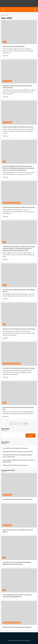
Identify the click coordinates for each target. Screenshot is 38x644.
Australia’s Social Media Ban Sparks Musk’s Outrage (19, 368)
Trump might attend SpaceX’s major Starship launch (19, 207)
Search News (5, 429)
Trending (9, 81)
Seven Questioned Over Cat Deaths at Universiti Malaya (18, 452)
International (10, 203)
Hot (4, 81)
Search (31, 436)
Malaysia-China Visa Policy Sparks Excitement (15, 465)
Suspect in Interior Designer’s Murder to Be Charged (19, 329)
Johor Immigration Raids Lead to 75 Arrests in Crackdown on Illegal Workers (19, 461)
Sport (5, 42)
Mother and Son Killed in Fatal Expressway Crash (18, 127)
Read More (6, 56)
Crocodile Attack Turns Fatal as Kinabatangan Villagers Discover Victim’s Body (17, 456)
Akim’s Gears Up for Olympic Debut (14, 46)
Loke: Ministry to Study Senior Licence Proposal (15, 448)
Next (27, 424)
